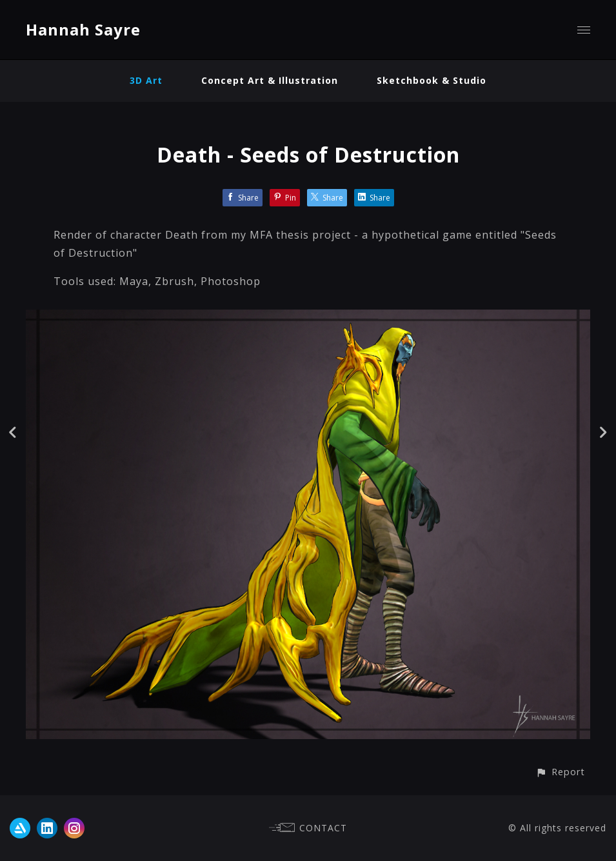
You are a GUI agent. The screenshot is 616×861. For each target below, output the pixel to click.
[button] (560, 772)
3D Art (146, 80)
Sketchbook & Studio (432, 80)
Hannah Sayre (83, 29)
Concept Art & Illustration (270, 80)
